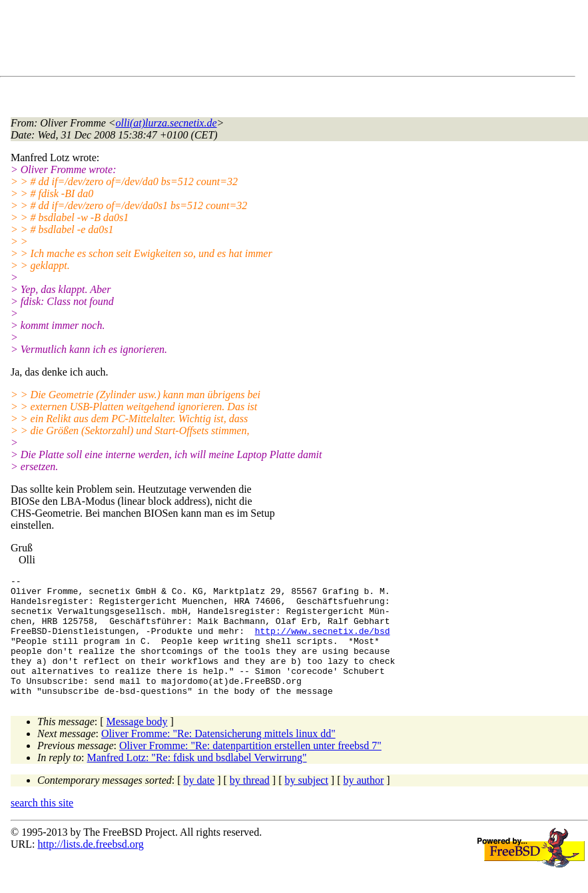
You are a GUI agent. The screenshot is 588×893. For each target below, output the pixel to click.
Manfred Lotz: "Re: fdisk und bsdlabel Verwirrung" (197, 781)
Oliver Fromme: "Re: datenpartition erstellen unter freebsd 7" (250, 769)
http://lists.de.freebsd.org (90, 868)
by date (199, 804)
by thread (250, 804)
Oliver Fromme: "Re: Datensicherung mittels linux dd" (218, 757)
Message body (137, 745)
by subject (307, 804)
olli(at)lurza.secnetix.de (166, 123)
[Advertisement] (253, 41)
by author (363, 804)
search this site (42, 827)
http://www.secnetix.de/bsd (323, 643)
